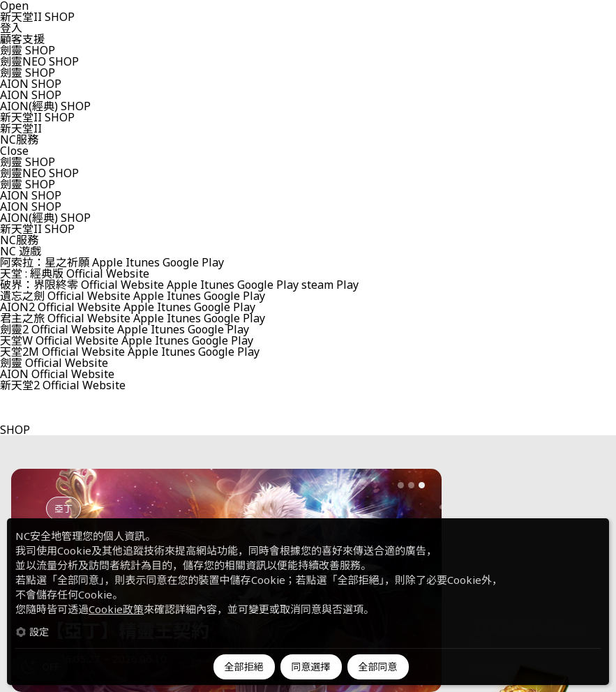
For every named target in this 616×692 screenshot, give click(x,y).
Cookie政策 (116, 609)
